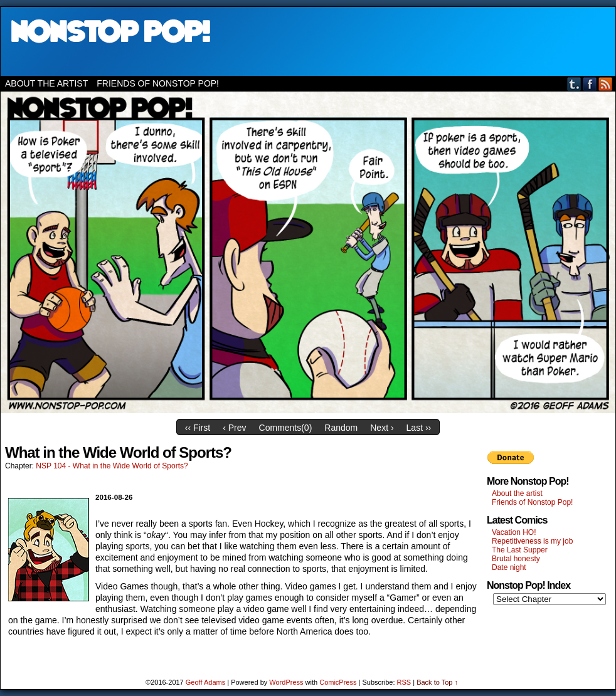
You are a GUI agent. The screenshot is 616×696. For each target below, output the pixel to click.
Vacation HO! (514, 532)
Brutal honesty (516, 559)
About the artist (46, 83)
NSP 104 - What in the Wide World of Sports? (112, 466)
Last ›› (419, 428)
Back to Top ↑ (437, 682)
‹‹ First (198, 428)
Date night (509, 567)
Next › (382, 428)
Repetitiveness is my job (532, 541)
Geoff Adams (205, 682)
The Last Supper (520, 550)
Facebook (590, 84)
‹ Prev (234, 428)
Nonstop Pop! (308, 41)
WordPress (286, 682)
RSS (606, 84)
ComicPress (338, 682)
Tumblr (574, 84)
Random (341, 428)
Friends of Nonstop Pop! (158, 83)
